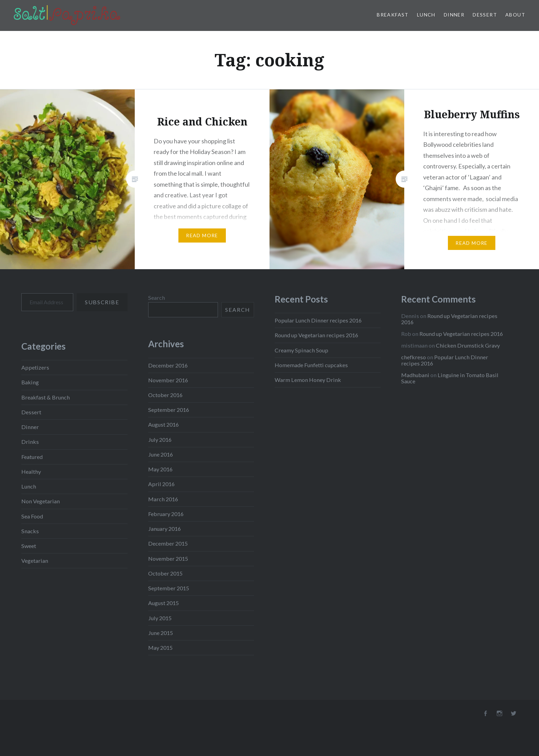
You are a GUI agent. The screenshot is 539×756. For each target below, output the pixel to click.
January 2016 (164, 529)
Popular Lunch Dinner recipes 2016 (318, 320)
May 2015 (160, 648)
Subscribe (102, 302)
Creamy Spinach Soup (301, 350)
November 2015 (168, 558)
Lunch (426, 15)
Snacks (30, 531)
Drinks (30, 442)
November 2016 (168, 380)
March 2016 (163, 499)
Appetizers (35, 367)
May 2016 (160, 469)
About (515, 15)
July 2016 (160, 440)
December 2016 (168, 365)
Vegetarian (35, 561)
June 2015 (161, 633)
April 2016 (161, 484)
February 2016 (166, 514)
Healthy (31, 472)
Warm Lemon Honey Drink (308, 380)
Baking (30, 382)
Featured (32, 457)
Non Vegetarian (41, 501)
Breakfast (393, 15)
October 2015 (165, 573)
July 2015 (160, 618)
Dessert (485, 15)
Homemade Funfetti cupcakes (311, 365)
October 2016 (165, 395)
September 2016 (169, 410)
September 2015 (169, 588)
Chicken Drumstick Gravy (468, 345)
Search (157, 298)
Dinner (454, 15)
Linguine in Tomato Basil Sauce (450, 378)
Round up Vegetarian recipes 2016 (316, 335)
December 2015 (168, 543)
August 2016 (163, 424)
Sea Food (32, 516)
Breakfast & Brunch (46, 397)
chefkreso (414, 357)
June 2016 (161, 454)
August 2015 (163, 603)
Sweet (29, 546)
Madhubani (415, 375)
